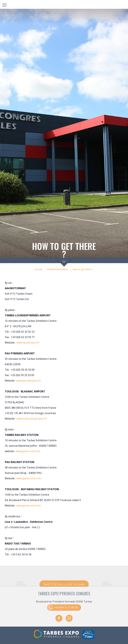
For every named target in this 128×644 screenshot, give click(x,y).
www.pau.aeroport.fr (29, 381)
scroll (64, 262)
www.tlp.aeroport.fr (28, 343)
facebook (59, 618)
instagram (69, 618)
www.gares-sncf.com (28, 451)
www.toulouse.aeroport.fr (32, 419)
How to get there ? (83, 269)
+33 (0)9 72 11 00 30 (66, 607)
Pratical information (57, 269)
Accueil (39, 269)
